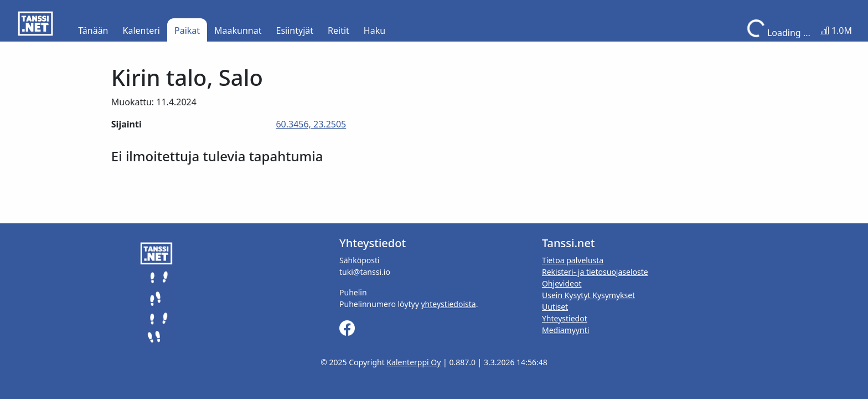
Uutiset (555, 307)
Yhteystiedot (565, 318)
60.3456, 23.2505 (311, 124)
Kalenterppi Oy (414, 362)
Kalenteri (141, 30)
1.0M (836, 30)
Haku (374, 30)
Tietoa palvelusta (573, 260)
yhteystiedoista (448, 304)
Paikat (187, 30)
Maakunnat (238, 30)
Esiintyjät (295, 30)
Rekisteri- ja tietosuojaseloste (595, 272)
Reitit (339, 30)
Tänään (93, 30)
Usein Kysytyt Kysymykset (588, 295)
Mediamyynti (565, 330)
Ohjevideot (562, 283)
